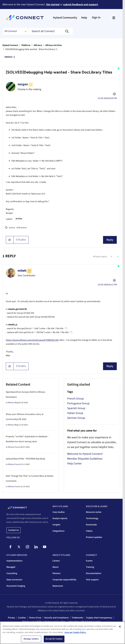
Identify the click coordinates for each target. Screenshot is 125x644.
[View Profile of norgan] (23, 84)
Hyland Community (65, 18)
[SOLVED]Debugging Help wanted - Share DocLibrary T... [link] (32, 49)
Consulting (12, 573)
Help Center (74, 464)
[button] (10, 240)
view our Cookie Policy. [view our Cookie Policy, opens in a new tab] (75, 633)
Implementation (14, 561)
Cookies (22, 618)
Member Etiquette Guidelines (85, 459)
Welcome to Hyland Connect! (85, 454)
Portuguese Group (78, 403)
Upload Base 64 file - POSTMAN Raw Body (26, 459)
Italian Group (75, 413)
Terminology (92, 518)
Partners (57, 573)
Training (90, 567)
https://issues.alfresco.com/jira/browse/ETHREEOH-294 (32, 340)
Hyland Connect (10, 45)
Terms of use (35, 618)
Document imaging (16, 586)
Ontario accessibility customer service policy (44, 622)
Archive (19, 219)
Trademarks (77, 618)
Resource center (94, 512)
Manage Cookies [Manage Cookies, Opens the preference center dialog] (31, 640)
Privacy (11, 618)
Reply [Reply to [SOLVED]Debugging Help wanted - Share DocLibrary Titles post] (110, 240)
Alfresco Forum (14, 447)
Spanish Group (76, 408)
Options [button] (8, 57)
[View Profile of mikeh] (22, 271)
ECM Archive (22, 228)
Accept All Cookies (54, 640)
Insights (56, 525)
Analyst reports (60, 518)
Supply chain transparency (99, 618)
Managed (11, 567)
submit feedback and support (81, 4)
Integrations (58, 531)
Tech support (92, 580)
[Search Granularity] (15, 31)
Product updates (94, 537)
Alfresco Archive (54, 45)
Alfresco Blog (13, 403)
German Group (76, 418)
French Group (76, 399)
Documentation (94, 573)
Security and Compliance (56, 618)
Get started (53, 4)
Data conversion (14, 580)
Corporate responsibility (64, 580)
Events (89, 561)
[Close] (120, 628)
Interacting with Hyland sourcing (85, 622)
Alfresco (38, 45)
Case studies (59, 512)
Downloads (91, 525)
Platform (26, 45)
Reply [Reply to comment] (110, 366)
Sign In (96, 17)
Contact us (13, 530)
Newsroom (58, 586)
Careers (56, 561)
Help (84, 18)
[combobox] (51, 31)
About (55, 567)
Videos (89, 531)
